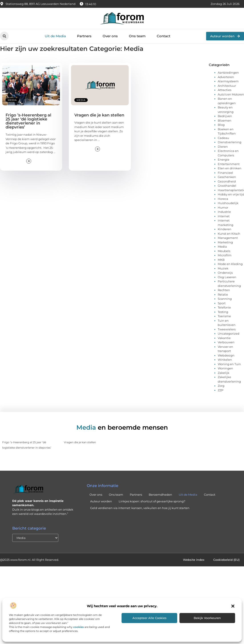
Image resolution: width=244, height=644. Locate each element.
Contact (164, 36)
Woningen (225, 378)
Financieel (225, 182)
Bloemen (225, 130)
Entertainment (229, 174)
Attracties (225, 100)
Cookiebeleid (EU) (226, 569)
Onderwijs (225, 282)
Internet (224, 226)
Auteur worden (101, 511)
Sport (222, 313)
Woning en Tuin (229, 374)
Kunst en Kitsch (229, 243)
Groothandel (227, 195)
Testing (223, 322)
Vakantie (224, 348)
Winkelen (225, 369)
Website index (194, 569)
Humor (223, 217)
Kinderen (225, 239)
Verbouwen (226, 352)
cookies (78, 627)
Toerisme (224, 326)
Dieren (223, 156)
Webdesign (226, 365)
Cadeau (223, 148)
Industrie (224, 222)
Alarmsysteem (228, 91)
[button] (233, 606)
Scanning (225, 309)
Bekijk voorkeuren (207, 618)
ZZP (221, 400)
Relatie (223, 304)
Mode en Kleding (230, 274)
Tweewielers (227, 339)
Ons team (137, 36)
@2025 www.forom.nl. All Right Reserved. (29, 569)
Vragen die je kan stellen (99, 125)
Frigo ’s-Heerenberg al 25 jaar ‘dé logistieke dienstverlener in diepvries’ (28, 131)
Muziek (223, 278)
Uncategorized (229, 343)
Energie (224, 169)
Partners (84, 36)
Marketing (225, 252)
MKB (221, 269)
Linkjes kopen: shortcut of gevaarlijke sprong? (152, 511)
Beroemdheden (160, 504)
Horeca (223, 209)
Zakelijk (224, 383)
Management (228, 248)
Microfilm (225, 265)
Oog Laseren (227, 287)
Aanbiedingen (228, 82)
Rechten (224, 300)
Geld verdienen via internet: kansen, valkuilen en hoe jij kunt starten (140, 518)
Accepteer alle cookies (149, 618)
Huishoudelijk (228, 213)
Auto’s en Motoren (231, 104)
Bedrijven (225, 126)
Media (12, 110)
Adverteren (226, 87)
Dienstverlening (230, 152)
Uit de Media (55, 36)
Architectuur (227, 95)
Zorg (221, 396)
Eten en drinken (230, 178)
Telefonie (224, 317)
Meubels (224, 261)
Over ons (110, 36)
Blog (221, 135)
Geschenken (227, 187)
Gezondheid (227, 191)
